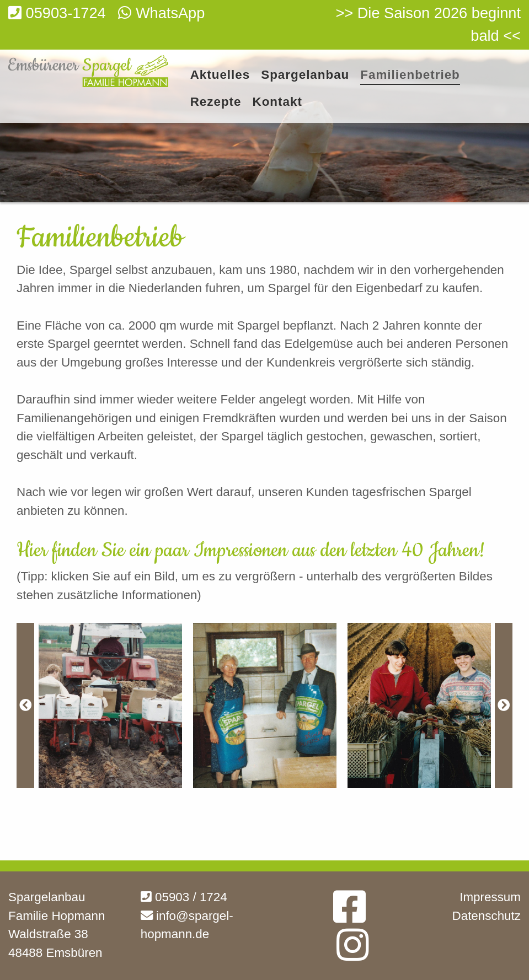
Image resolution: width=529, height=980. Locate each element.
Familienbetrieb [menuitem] (410, 75)
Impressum (490, 897)
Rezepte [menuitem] (216, 102)
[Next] (504, 706)
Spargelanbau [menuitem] (305, 75)
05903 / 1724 (184, 897)
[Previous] (25, 706)
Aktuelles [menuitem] (220, 75)
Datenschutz (487, 916)
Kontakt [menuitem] (277, 102)
